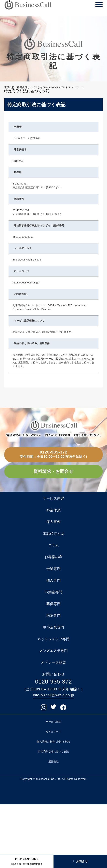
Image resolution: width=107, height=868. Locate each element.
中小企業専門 (53, 680)
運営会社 (53, 825)
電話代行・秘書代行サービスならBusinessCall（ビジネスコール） (51, 89)
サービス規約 (53, 785)
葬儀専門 (53, 651)
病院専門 (53, 666)
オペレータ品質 (53, 725)
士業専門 (53, 607)
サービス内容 (54, 519)
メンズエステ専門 (54, 710)
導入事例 (53, 548)
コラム (54, 578)
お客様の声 (54, 592)
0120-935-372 (53, 459)
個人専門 (53, 622)
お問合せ (80, 858)
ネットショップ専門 (53, 695)
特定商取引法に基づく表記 (53, 815)
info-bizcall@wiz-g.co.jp (27, 264)
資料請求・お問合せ (53, 486)
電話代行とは (53, 563)
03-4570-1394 (21, 214)
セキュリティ (53, 795)
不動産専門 (54, 636)
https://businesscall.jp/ (26, 286)
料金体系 (53, 534)
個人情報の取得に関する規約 (53, 805)
